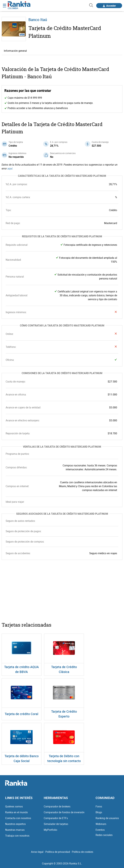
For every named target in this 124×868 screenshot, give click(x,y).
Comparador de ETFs (56, 818)
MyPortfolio (50, 830)
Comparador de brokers (57, 806)
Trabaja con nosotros (17, 836)
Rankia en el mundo (16, 812)
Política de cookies (83, 852)
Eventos (100, 830)
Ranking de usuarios (107, 818)
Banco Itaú (38, 20)
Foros (99, 806)
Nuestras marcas (15, 830)
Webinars (101, 824)
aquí (10, 168)
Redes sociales (104, 835)
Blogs (99, 812)
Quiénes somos (14, 806)
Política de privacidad (58, 852)
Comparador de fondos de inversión (64, 812)
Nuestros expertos (15, 824)
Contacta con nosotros (18, 818)
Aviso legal (37, 852)
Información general (15, 51)
